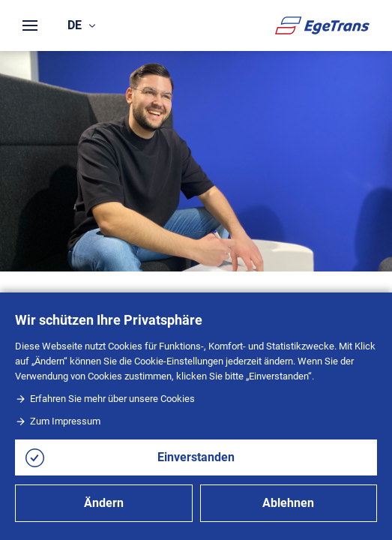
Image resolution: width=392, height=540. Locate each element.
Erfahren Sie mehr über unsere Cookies (105, 399)
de (81, 25)
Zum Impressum (58, 421)
